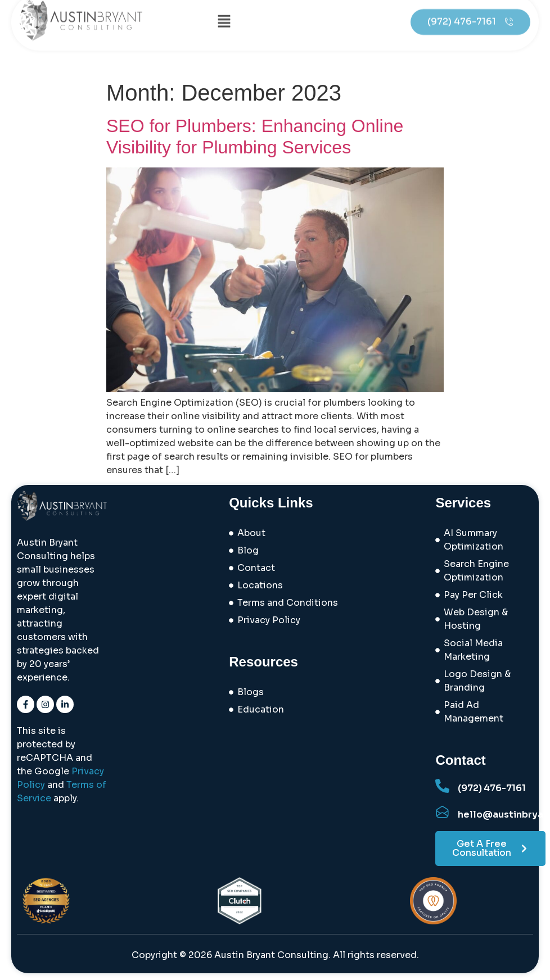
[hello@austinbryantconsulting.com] (442, 812)
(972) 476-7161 (492, 788)
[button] (224, 13)
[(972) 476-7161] (442, 786)
